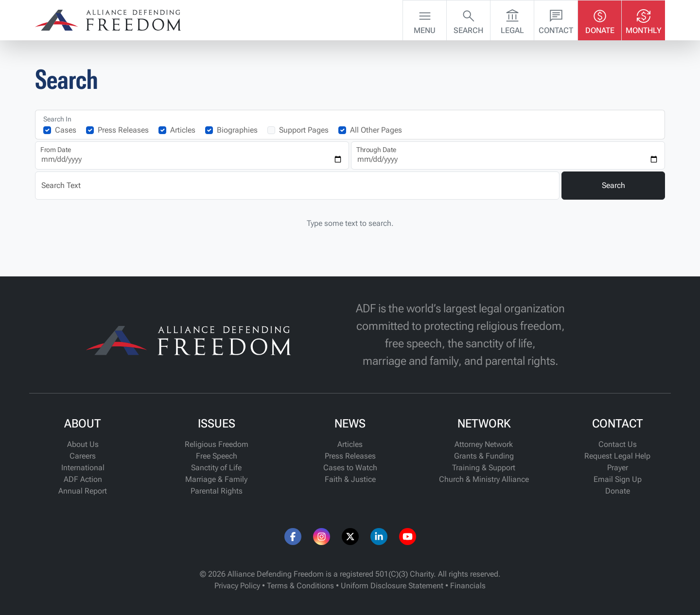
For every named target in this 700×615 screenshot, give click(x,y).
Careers (83, 456)
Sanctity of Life (216, 468)
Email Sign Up (618, 479)
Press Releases (123, 130)
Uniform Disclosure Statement (392, 586)
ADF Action (83, 479)
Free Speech (217, 456)
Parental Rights (217, 491)
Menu (425, 19)
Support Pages (304, 130)
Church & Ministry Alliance (484, 479)
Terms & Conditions (300, 586)
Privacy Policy (237, 586)
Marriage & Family (216, 479)
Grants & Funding (484, 456)
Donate (600, 19)
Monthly (644, 19)
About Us (83, 444)
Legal (512, 19)
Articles (183, 130)
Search (468, 19)
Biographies (237, 130)
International (83, 468)
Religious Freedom (217, 444)
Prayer (618, 468)
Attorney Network (484, 444)
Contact (556, 19)
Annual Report (83, 491)
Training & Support (484, 468)
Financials (468, 586)
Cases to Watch (350, 468)
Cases (66, 130)
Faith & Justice (350, 479)
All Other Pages (376, 130)
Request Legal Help (617, 456)
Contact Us (618, 444)
